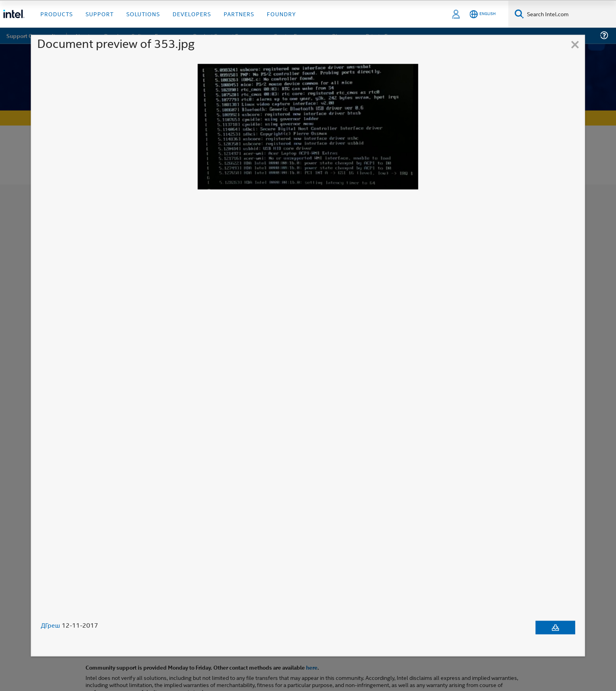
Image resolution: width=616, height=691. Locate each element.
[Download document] (555, 628)
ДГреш (50, 625)
